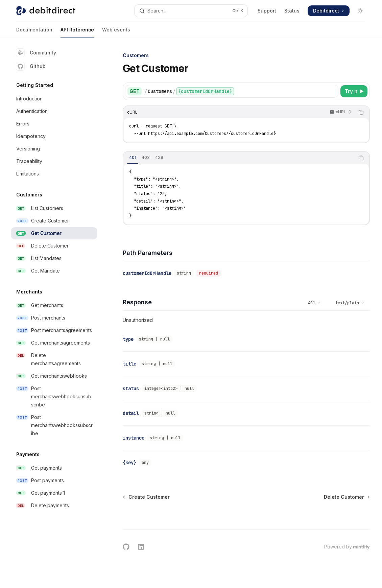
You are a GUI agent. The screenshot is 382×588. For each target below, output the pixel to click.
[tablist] (239, 158)
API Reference (77, 32)
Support (267, 11)
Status (292, 11)
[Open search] (191, 11)
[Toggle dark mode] (360, 11)
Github (31, 66)
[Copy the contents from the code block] (361, 112)
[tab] (133, 158)
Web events (116, 32)
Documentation (34, 32)
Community (36, 53)
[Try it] (354, 91)
